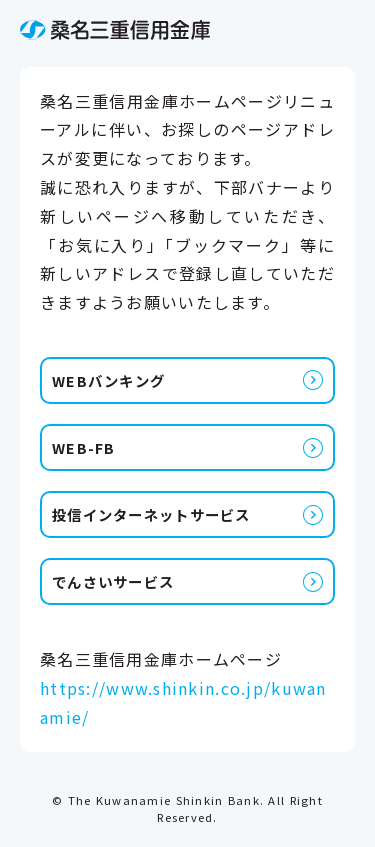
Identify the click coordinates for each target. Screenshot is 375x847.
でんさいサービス (113, 581)
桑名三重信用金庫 (115, 30)
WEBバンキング (108, 380)
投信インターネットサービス (151, 514)
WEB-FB (84, 447)
